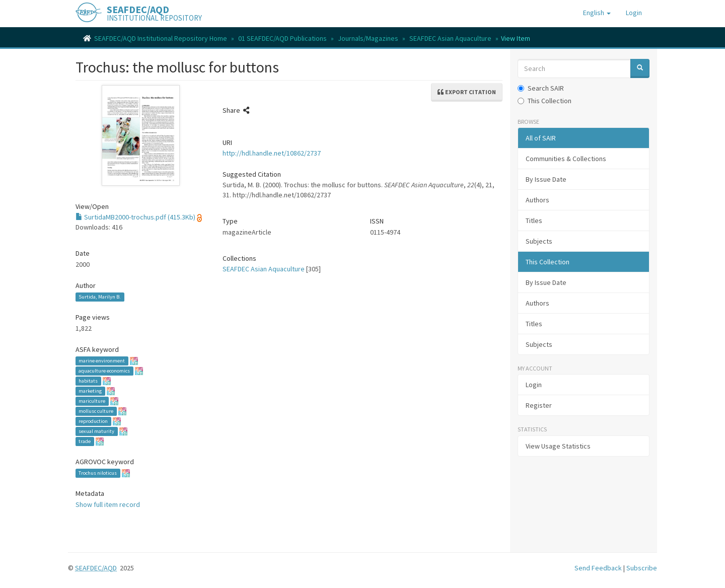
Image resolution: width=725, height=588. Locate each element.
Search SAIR (541, 88)
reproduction (93, 421)
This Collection (545, 101)
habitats (88, 381)
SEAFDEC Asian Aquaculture (450, 38)
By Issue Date (546, 179)
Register (539, 405)
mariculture (92, 401)
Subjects (539, 241)
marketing (90, 391)
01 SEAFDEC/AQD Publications (282, 38)
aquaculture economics (104, 371)
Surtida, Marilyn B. (100, 297)
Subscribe (642, 568)
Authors (537, 200)
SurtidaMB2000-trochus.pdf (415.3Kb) (135, 217)
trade (85, 441)
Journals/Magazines (368, 38)
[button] (597, 13)
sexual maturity (96, 431)
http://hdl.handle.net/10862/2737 (272, 153)
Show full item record (108, 504)
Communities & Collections (566, 159)
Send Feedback (598, 568)
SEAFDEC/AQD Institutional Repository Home (161, 38)
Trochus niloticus (98, 473)
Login (534, 385)
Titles (534, 220)
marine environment (102, 361)
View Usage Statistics (558, 446)
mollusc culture (96, 411)
